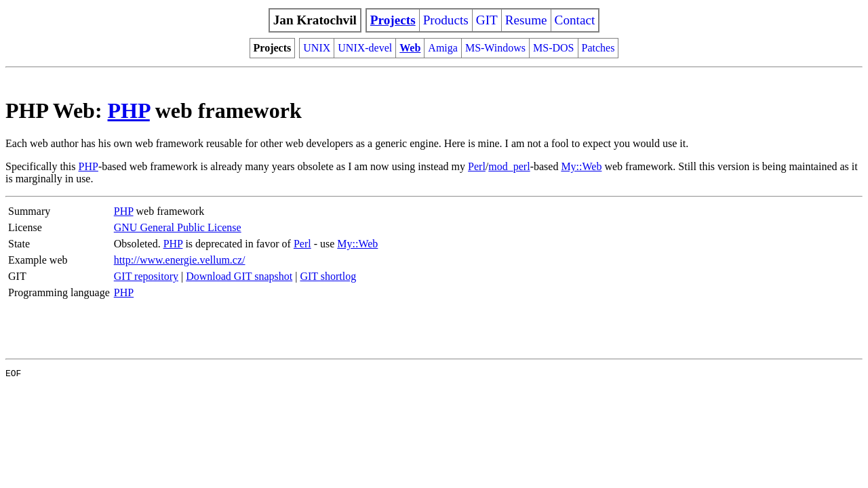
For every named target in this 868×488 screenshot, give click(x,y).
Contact (575, 20)
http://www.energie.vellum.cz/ (180, 260)
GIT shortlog (328, 276)
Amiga (443, 48)
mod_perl (509, 166)
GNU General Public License (178, 227)
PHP (129, 110)
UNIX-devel (365, 48)
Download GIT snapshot (239, 276)
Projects (393, 20)
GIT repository (146, 276)
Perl (477, 166)
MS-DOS (553, 48)
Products (446, 20)
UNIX (317, 48)
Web (410, 48)
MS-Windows (495, 48)
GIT (487, 20)
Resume (526, 20)
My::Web (581, 166)
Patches (598, 48)
